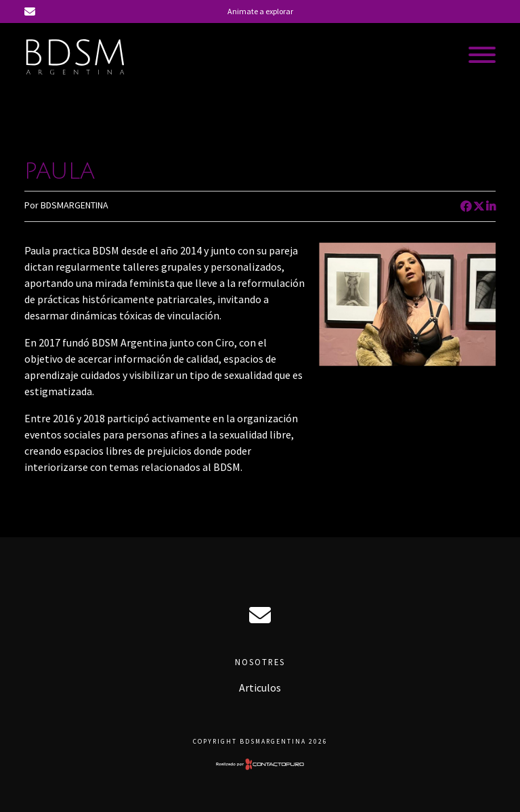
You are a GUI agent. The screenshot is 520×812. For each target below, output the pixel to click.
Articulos (260, 687)
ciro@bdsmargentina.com (260, 615)
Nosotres (260, 662)
